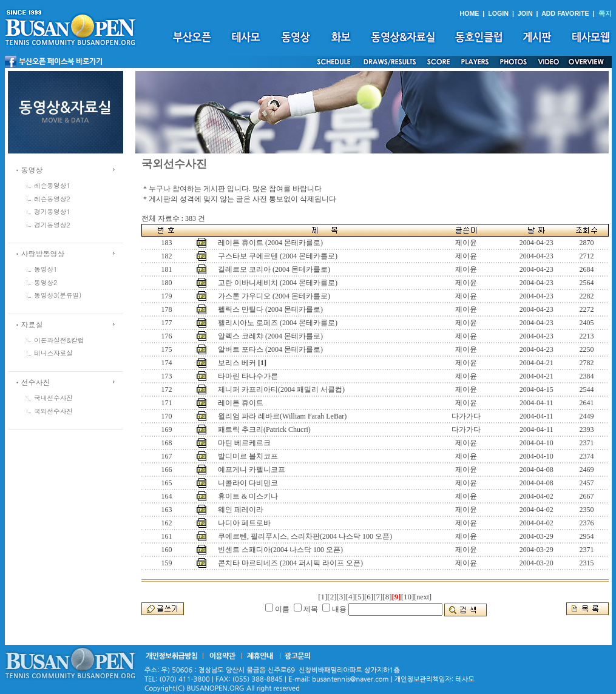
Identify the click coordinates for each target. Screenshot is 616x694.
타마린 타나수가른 (248, 376)
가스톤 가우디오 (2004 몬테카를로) (274, 296)
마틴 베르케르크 (244, 443)
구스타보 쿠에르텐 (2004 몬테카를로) (278, 256)
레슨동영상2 (52, 199)
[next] (423, 597)
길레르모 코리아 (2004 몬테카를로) (274, 269)
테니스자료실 (53, 353)
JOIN (525, 13)
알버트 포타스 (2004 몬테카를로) (270, 349)
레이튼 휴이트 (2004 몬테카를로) (270, 243)
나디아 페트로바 (244, 523)
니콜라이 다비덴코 (248, 483)
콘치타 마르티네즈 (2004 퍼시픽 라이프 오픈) (290, 563)
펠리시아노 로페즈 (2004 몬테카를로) (278, 323)
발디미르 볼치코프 (248, 456)
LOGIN (498, 13)
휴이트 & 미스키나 (248, 496)
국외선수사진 (53, 411)
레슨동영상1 (52, 185)
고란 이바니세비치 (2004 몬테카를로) (278, 283)
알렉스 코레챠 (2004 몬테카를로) (270, 336)
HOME (469, 13)
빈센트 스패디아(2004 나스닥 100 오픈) (280, 550)
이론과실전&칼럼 (59, 340)
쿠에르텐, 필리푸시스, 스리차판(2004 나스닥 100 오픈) (305, 536)
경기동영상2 (52, 225)
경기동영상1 (52, 211)
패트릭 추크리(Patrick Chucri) (264, 430)
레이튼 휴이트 (241, 403)
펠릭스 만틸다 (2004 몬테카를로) (270, 309)
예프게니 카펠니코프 (252, 470)
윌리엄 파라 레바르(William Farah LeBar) (282, 416)
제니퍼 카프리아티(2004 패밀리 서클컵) (281, 389)
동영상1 (46, 269)
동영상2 (46, 282)
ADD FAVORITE (565, 13)
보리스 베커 (237, 363)
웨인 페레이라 (241, 510)
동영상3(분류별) (58, 295)
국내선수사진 (53, 398)
